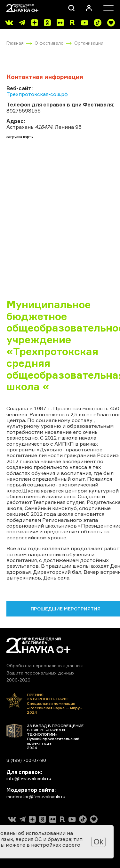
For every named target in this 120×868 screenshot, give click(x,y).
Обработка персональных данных (45, 665)
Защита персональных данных (40, 673)
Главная (15, 43)
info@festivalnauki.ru (29, 778)
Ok (98, 842)
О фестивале (49, 43)
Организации (89, 43)
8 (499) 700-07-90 (26, 760)
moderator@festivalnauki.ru (36, 796)
